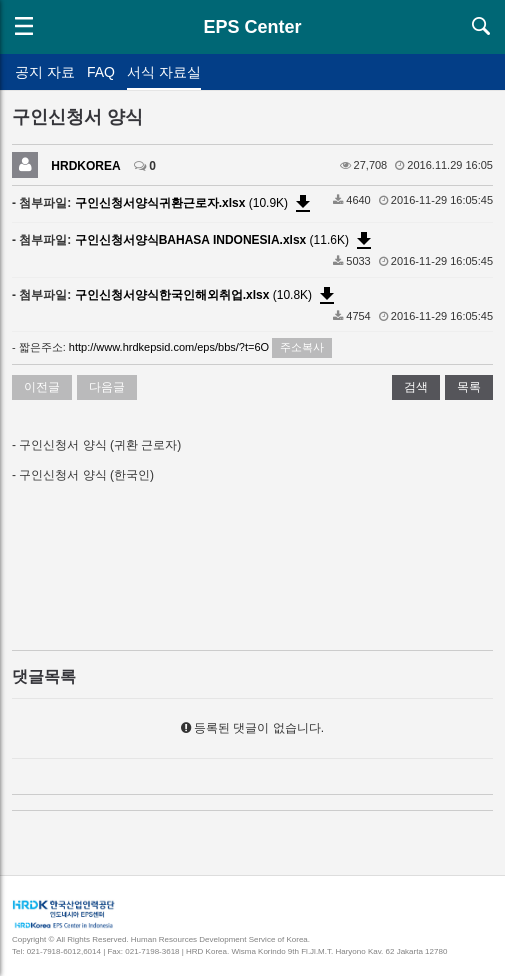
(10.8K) (207, 295)
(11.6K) (226, 240)
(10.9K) (195, 203)
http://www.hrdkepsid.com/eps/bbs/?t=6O (169, 347)
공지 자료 (45, 72)
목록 (469, 387)
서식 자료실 (164, 72)
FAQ (101, 72)
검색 (416, 387)
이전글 (42, 387)
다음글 (107, 387)
